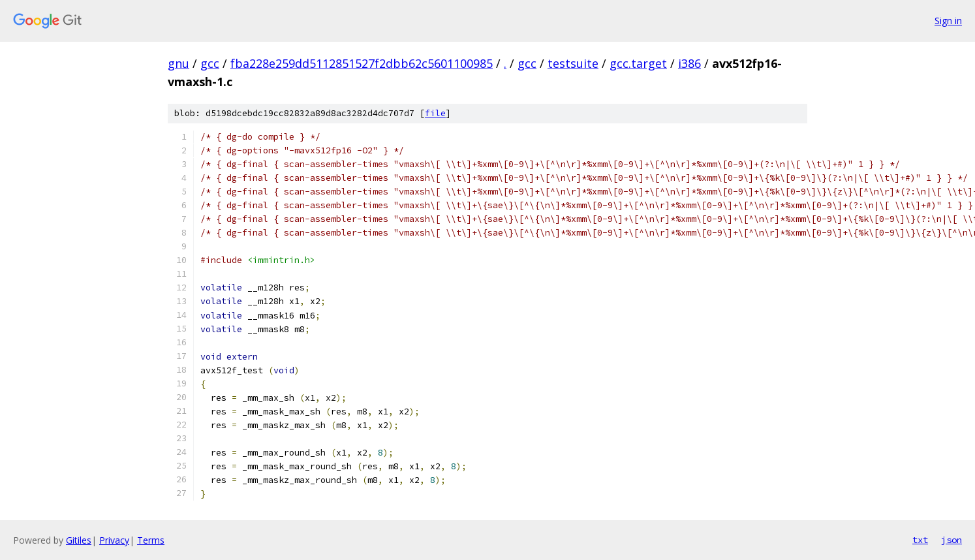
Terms (151, 540)
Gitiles (79, 540)
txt (920, 540)
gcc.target (638, 63)
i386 (689, 63)
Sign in (948, 21)
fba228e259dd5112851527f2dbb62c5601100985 (362, 63)
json (952, 540)
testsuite (573, 63)
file (435, 113)
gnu (178, 63)
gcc (210, 63)
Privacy (114, 540)
